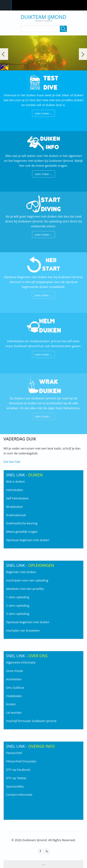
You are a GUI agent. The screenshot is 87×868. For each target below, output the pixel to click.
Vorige (4, 54)
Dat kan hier (12, 462)
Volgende (83, 54)
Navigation (6, 5)
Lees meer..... (44, 295)
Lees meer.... (43, 113)
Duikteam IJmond (43, 17)
